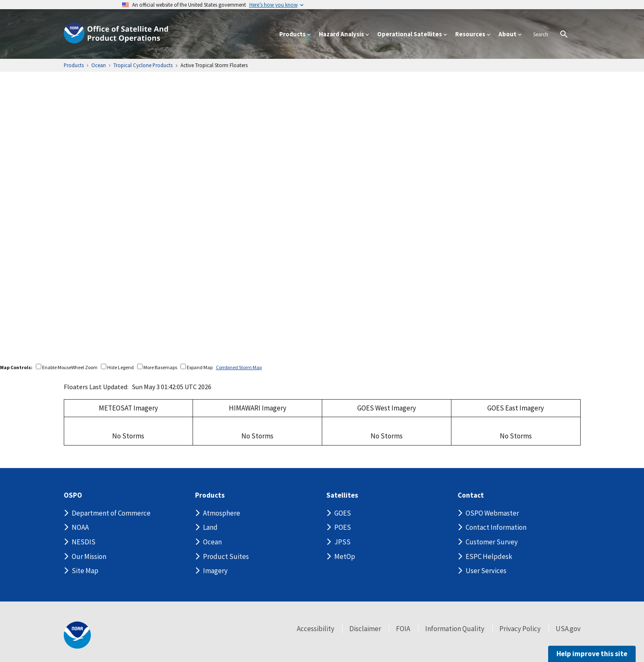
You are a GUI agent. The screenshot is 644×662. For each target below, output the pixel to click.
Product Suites (226, 556)
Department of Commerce (111, 513)
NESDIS (84, 542)
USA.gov (568, 629)
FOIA (403, 629)
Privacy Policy (520, 629)
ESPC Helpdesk (489, 556)
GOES (343, 513)
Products (210, 495)
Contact (471, 495)
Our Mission (89, 556)
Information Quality (455, 629)
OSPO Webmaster (492, 513)
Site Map (85, 571)
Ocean (212, 542)
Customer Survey (492, 542)
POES (343, 527)
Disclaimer (365, 629)
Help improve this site (591, 654)
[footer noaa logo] (77, 635)
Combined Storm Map (240, 367)
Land (210, 527)
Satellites (342, 495)
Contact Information (496, 527)
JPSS (342, 542)
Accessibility (316, 629)
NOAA (80, 527)
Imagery (215, 571)
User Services (486, 571)
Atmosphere (222, 513)
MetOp (345, 556)
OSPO (74, 495)
